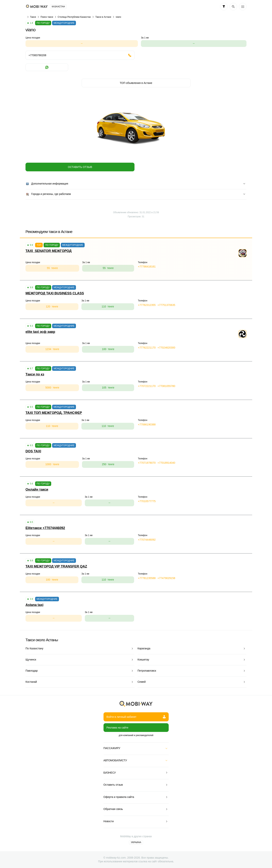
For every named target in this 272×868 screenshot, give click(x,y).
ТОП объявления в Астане (136, 83)
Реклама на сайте (117, 728)
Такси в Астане (103, 17)
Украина (136, 842)
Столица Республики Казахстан (74, 17)
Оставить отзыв (80, 167)
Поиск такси (47, 17)
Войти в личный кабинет (136, 717)
